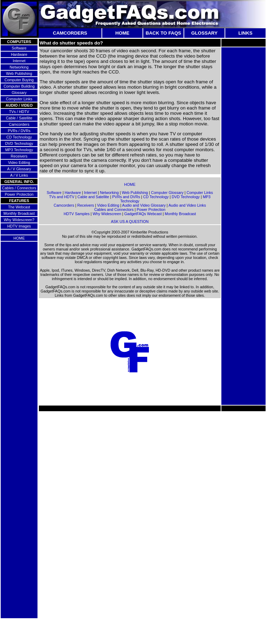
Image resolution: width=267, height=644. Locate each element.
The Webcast (19, 207)
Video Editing (19, 163)
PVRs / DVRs (19, 131)
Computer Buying (19, 80)
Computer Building (19, 86)
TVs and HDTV (62, 197)
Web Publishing (19, 73)
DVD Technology (19, 143)
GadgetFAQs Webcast (143, 214)
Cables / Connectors (19, 188)
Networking (19, 67)
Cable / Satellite (19, 118)
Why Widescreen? (19, 220)
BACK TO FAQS (163, 33)
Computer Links (19, 99)
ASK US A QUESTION (130, 221)
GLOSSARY (204, 33)
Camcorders (19, 124)
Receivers (19, 156)
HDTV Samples (77, 214)
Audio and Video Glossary (144, 205)
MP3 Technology (19, 150)
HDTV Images (19, 226)
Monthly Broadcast (19, 213)
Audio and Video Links (187, 205)
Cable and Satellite (93, 197)
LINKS (245, 33)
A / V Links (19, 175)
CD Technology (19, 137)
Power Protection (19, 194)
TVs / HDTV (19, 112)
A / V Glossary (19, 169)
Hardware (19, 54)
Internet (19, 61)
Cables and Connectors (114, 209)
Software (19, 48)
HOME (122, 33)
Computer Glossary (167, 193)
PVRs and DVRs (126, 197)
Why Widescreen (107, 214)
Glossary (19, 93)
